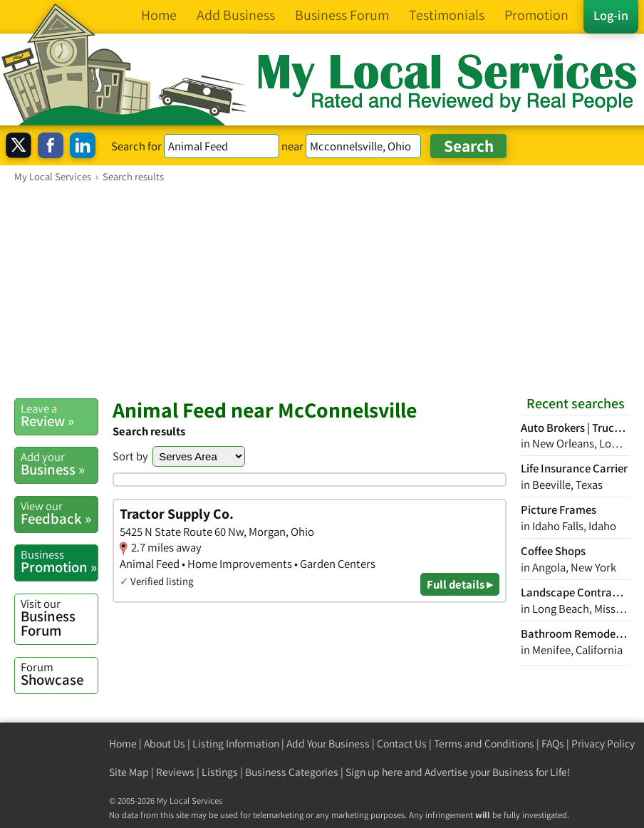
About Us (165, 744)
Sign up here (374, 772)
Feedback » (59, 513)
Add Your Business (328, 744)
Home (123, 744)
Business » (59, 464)
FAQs (553, 744)
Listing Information (236, 744)
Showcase (59, 674)
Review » (59, 415)
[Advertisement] (322, 290)
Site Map (129, 772)
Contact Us (402, 744)
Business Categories (292, 772)
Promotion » (59, 562)
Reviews (175, 772)
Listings (220, 772)
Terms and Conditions (484, 744)
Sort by (130, 456)
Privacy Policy (603, 744)
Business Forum (59, 618)
